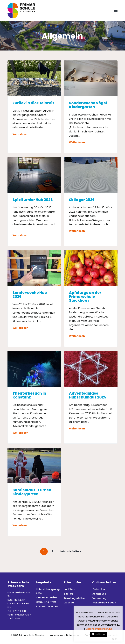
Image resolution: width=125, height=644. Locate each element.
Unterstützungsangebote (48, 591)
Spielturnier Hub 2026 (33, 200)
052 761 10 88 (20, 611)
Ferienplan (99, 589)
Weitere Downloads (104, 603)
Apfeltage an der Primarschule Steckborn (85, 297)
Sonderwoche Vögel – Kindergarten (89, 105)
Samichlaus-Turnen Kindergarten (32, 492)
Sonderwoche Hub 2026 (30, 295)
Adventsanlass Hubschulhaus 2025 (88, 395)
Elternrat (69, 594)
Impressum (56, 635)
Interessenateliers (47, 597)
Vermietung (99, 598)
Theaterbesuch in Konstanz (29, 395)
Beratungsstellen (74, 598)
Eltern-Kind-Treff (46, 602)
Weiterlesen (20, 134)
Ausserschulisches (47, 606)
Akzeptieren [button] (98, 634)
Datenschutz (74, 635)
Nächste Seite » (71, 552)
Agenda (69, 603)
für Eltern (70, 589)
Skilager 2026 (82, 200)
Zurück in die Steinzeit (33, 103)
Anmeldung (99, 594)
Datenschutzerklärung (99, 629)
